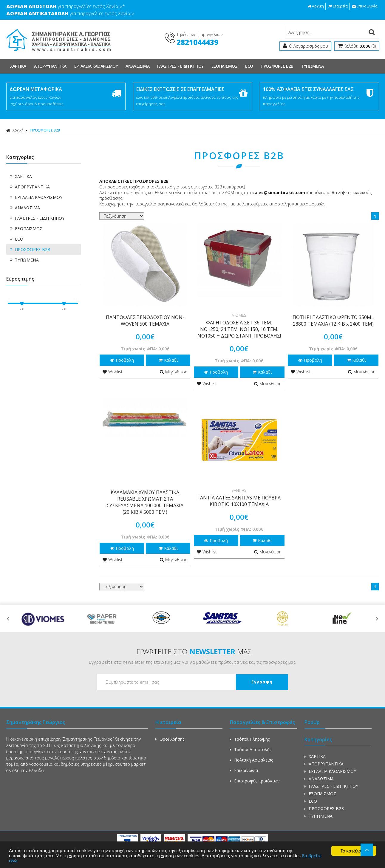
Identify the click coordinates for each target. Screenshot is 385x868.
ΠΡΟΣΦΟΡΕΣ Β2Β (277, 66)
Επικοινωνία (365, 6)
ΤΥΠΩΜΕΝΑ (312, 66)
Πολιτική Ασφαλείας (251, 760)
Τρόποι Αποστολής (251, 749)
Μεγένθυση (174, 372)
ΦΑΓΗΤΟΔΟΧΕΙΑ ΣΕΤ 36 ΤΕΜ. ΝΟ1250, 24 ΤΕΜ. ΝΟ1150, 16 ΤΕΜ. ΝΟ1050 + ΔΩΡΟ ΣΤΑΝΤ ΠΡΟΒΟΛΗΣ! (239, 329)
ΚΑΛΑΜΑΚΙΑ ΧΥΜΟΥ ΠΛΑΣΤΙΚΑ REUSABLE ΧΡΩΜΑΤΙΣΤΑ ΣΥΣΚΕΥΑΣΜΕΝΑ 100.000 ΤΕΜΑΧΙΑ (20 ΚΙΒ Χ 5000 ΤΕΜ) (145, 502)
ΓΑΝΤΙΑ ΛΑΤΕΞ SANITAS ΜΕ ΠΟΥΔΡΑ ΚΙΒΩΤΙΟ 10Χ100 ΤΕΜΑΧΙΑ (239, 501)
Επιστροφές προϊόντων (255, 781)
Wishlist (113, 372)
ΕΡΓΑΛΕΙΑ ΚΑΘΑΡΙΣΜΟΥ (96, 66)
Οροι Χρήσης (170, 739)
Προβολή (122, 360)
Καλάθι (168, 360)
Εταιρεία (338, 6)
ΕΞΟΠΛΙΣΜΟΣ (225, 66)
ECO (249, 66)
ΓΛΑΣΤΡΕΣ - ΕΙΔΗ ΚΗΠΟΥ (180, 66)
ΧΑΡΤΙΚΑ (18, 66)
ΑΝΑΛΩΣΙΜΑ (137, 66)
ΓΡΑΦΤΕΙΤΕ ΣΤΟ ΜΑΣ (194, 651)
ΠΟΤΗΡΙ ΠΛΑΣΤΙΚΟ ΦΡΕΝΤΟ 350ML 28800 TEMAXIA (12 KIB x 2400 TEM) (333, 321)
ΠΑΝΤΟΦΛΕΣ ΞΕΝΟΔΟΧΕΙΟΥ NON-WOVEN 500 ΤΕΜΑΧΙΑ (145, 321)
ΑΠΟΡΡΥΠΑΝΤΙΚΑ (50, 66)
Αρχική (316, 6)
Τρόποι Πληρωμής (250, 739)
